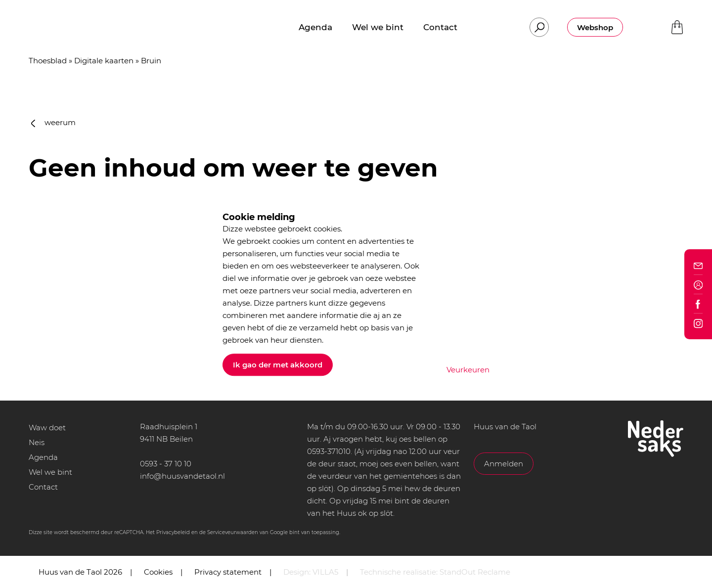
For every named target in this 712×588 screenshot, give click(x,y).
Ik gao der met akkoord (278, 365)
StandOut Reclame (475, 572)
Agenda (43, 457)
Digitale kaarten (104, 61)
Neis (37, 442)
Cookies (158, 572)
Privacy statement (228, 572)
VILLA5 (325, 572)
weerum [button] (53, 122)
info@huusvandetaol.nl (182, 476)
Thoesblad (48, 61)
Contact (43, 487)
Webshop (595, 27)
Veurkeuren (468, 370)
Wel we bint (50, 472)
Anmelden (504, 464)
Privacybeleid (173, 532)
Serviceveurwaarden (233, 532)
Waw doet (47, 428)
